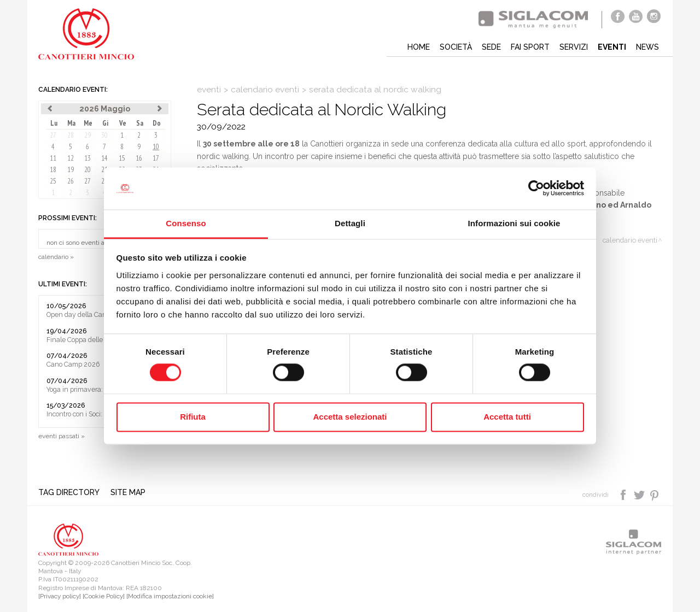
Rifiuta (193, 417)
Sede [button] (491, 47)
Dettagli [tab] (350, 223)
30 (104, 135)
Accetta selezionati (350, 417)
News (647, 47)
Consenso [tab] (186, 223)
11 (53, 158)
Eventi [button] (612, 47)
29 (87, 135)
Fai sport (530, 47)
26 (71, 181)
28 (71, 135)
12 (71, 158)
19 (71, 170)
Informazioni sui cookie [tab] (514, 223)
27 (53, 135)
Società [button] (456, 47)
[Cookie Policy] (104, 596)
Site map (128, 492)
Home (419, 47)
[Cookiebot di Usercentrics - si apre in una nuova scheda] (536, 189)
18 (53, 170)
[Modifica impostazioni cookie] (170, 596)
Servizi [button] (574, 47)
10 (156, 147)
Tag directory (69, 492)
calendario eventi (265, 90)
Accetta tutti (507, 417)
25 (53, 181)
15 (122, 158)
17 (156, 158)
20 (87, 170)
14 (104, 158)
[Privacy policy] (60, 596)
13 (87, 158)
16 (139, 158)
